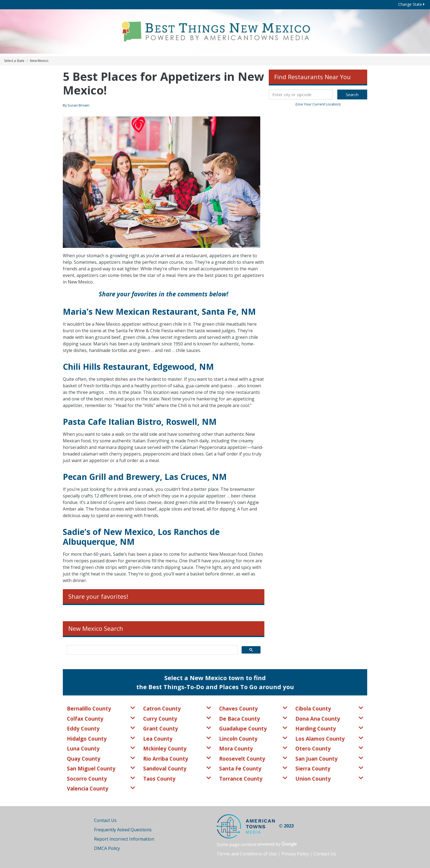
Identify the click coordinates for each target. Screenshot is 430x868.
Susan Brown (78, 105)
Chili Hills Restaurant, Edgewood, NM (138, 367)
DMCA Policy (107, 848)
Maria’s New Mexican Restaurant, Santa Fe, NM (159, 312)
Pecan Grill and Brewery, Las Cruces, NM (145, 477)
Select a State (14, 61)
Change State (411, 4)
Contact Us (105, 820)
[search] (152, 650)
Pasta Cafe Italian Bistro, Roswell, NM (140, 422)
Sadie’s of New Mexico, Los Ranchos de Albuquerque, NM (141, 537)
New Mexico (39, 61)
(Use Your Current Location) (318, 104)
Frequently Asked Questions (123, 830)
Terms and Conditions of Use (247, 854)
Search (352, 94)
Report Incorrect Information (124, 839)
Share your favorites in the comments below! (163, 294)
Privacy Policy (295, 854)
